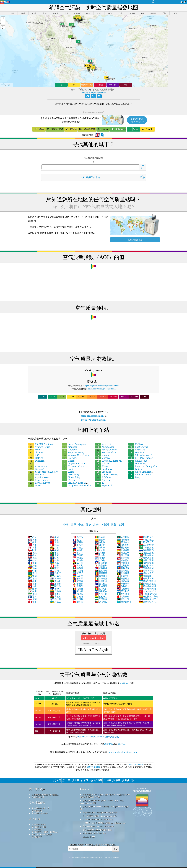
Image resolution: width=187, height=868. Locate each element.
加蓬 (32, 565)
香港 (32, 584)
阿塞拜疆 (123, 540)
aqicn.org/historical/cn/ (92, 416)
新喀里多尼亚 (147, 584)
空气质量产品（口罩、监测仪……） (45, 832)
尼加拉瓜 (123, 591)
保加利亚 (101, 599)
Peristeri (69, 480)
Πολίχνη (136, 444)
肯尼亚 (56, 596)
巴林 (55, 545)
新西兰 (78, 542)
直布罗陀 (123, 576)
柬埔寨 (56, 584)
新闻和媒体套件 (38, 797)
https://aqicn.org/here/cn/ (93, 112)
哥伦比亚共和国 (148, 596)
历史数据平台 (37, 837)
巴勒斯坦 (101, 571)
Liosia (35, 485)
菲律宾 (78, 555)
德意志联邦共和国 (148, 603)
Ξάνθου (102, 466)
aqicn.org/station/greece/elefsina (102, 389)
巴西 (55, 553)
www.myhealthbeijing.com (123, 752)
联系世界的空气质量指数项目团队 (45, 795)
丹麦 (32, 545)
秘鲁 (32, 602)
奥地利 (100, 555)
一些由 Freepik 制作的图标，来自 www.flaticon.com (104, 823)
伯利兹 (100, 542)
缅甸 (32, 576)
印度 (32, 589)
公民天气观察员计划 (91, 816)
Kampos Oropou (140, 474)
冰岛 (32, 596)
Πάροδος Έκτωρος (74, 463)
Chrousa (36, 452)
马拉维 (78, 571)
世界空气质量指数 (136, 764)
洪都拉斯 (123, 565)
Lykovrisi (36, 461)
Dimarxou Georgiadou (143, 466)
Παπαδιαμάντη (39, 483)
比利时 (78, 589)
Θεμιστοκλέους (73, 452)
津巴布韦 (123, 584)
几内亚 (100, 537)
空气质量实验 (37, 811)
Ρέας (134, 477)
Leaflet (3, 84)
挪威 (32, 555)
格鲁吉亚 (123, 596)
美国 (55, 537)
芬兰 (32, 560)
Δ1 (33, 463)
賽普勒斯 (101, 565)
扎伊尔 (78, 599)
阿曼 (32, 550)
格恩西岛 (123, 581)
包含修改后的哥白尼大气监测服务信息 (98, 819)
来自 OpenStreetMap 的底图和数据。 (98, 830)
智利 (55, 571)
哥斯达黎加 (146, 558)
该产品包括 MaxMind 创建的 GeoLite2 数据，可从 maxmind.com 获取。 (102, 802)
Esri (9, 86)
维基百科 (109, 744)
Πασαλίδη (137, 450)
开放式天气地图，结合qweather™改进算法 (100, 812)
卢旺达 (56, 602)
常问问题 (35, 819)
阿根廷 (100, 558)
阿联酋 (56, 586)
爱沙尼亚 (123, 547)
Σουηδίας (136, 452)
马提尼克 (123, 578)
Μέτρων (102, 458)
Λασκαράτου (105, 447)
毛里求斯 (123, 550)
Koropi (68, 461)
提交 (116, 849)
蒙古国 (78, 578)
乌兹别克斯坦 (147, 581)
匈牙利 (100, 545)
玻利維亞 (101, 596)
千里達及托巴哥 (148, 594)
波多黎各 (101, 568)
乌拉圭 (56, 599)
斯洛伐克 (101, 586)
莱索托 (56, 589)
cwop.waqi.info (110, 816)
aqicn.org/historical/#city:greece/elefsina (102, 386)
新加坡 (78, 558)
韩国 (32, 591)
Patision (136, 469)
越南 (55, 540)
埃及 (32, 553)
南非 (55, 568)
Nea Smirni (104, 469)
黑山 (32, 581)
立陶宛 (56, 591)
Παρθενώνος (138, 447)
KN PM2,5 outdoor (41, 444)
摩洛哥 (56, 594)
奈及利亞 (123, 594)
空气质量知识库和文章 (41, 808)
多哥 (55, 555)
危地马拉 (123, 571)
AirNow (124, 683)
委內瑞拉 (101, 602)
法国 (32, 563)
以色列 (100, 560)
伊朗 (32, 594)
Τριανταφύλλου (73, 466)
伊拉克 (100, 553)
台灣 (55, 542)
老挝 (32, 586)
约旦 (32, 537)
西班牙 (100, 540)
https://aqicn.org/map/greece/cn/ (93, 93)
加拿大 (78, 602)
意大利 (100, 550)
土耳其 (78, 565)
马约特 (56, 578)
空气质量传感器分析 (40, 813)
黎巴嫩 (78, 584)
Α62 (34, 455)
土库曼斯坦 (146, 547)
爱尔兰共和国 (147, 586)
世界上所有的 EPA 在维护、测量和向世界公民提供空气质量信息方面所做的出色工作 (105, 796)
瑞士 (55, 565)
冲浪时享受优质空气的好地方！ (95, 833)
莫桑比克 (123, 599)
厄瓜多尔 (123, 542)
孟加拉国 (123, 537)
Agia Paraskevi (39, 477)
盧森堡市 (123, 560)
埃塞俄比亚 (146, 576)
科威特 (56, 576)
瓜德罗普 (123, 573)
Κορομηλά (103, 485)
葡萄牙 (78, 550)
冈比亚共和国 (147, 589)
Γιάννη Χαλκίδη (106, 474)
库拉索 (78, 591)
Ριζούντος (103, 477)
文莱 (55, 547)
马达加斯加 (146, 555)
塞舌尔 (78, 553)
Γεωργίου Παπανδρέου (77, 485)
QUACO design (89, 837)
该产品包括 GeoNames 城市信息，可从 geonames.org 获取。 (104, 808)
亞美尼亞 (101, 581)
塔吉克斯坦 (146, 553)
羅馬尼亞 (101, 573)
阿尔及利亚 (146, 542)
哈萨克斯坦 (124, 602)
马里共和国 (146, 578)
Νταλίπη (103, 455)
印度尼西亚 (146, 540)
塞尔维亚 (101, 576)
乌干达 (78, 563)
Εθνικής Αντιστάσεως (109, 461)
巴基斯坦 (123, 545)
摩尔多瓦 (123, 568)
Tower (35, 450)
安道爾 (78, 581)
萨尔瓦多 (101, 591)
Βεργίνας (103, 480)
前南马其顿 (146, 571)
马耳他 (78, 537)
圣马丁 (78, 540)
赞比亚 (56, 581)
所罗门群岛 (146, 565)
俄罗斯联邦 (146, 550)
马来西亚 (123, 589)
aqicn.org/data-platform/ (94, 420)
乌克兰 (78, 576)
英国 (32, 540)
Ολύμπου (70, 447)
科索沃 (56, 573)
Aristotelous (38, 466)
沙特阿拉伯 (146, 563)
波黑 (55, 558)
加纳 (32, 568)
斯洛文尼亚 (146, 573)
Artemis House (39, 447)
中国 (32, 571)
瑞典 (55, 563)
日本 (32, 547)
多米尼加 (101, 563)
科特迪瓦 (101, 578)
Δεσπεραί (103, 444)
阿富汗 (100, 547)
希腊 (32, 578)
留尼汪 (78, 573)
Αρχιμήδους (138, 461)
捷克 (32, 542)
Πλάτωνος (70, 474)
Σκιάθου (69, 450)
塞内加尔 (101, 589)
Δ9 (100, 483)
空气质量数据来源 (39, 824)
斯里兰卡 (123, 553)
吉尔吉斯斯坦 (147, 591)
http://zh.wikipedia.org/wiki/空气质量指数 (98, 737)
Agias (68, 472)
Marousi (69, 458)
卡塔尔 (78, 545)
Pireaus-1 (36, 469)
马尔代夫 (123, 586)
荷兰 (32, 558)
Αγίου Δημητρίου (74, 444)
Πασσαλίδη (71, 477)
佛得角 (78, 594)
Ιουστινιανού (38, 480)
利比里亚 (123, 555)
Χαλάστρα (37, 474)
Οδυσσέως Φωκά (140, 455)
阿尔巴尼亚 (146, 537)
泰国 (55, 550)
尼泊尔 (78, 560)
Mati (67, 469)
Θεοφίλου (103, 472)
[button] (3, 18)
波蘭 (32, 599)
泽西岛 (78, 586)
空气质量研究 (37, 803)
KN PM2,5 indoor (140, 458)
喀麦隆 (78, 596)
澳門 (32, 573)
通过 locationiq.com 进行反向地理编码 (98, 826)
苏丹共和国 (146, 568)
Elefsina (36, 458)
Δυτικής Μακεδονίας (76, 455)
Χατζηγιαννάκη (106, 450)
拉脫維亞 (123, 563)
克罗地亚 (123, 558)
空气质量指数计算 (39, 827)
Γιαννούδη (137, 463)
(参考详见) (93, 714)
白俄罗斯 (101, 594)
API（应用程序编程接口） (42, 834)
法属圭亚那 (146, 560)
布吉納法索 (146, 545)
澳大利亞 (101, 584)
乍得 (55, 560)
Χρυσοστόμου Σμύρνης (43, 472)
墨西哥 (78, 568)
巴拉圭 (78, 547)
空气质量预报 (37, 829)
